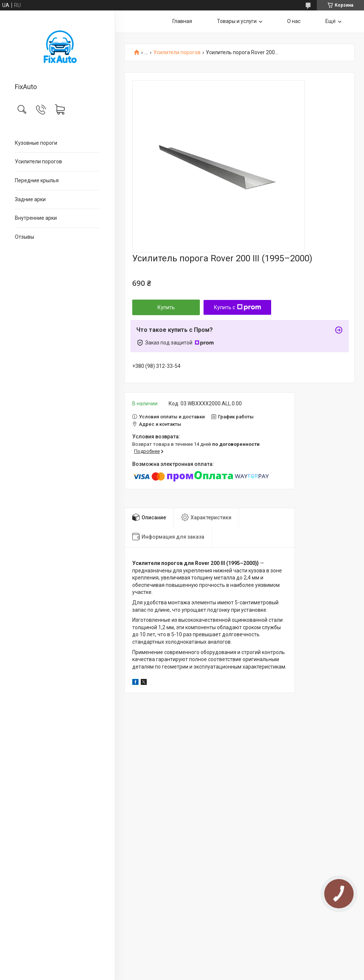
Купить (166, 307)
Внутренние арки (36, 218)
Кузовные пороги (36, 143)
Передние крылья (37, 180)
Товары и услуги (237, 21)
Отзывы (25, 237)
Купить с (238, 307)
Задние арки (30, 199)
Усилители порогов (38, 161)
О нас (294, 21)
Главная (182, 21)
